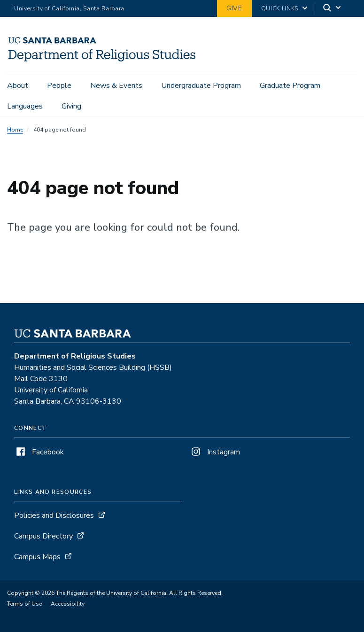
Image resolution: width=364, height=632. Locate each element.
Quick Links (280, 8)
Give (234, 8)
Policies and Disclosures (54, 515)
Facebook (39, 452)
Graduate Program (290, 86)
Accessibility (68, 604)
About (18, 86)
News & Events (116, 86)
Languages (25, 106)
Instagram (215, 452)
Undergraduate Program (201, 86)
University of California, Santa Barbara (69, 8)
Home (15, 130)
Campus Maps (37, 557)
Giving (71, 106)
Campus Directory (43, 536)
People (59, 86)
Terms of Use (24, 604)
